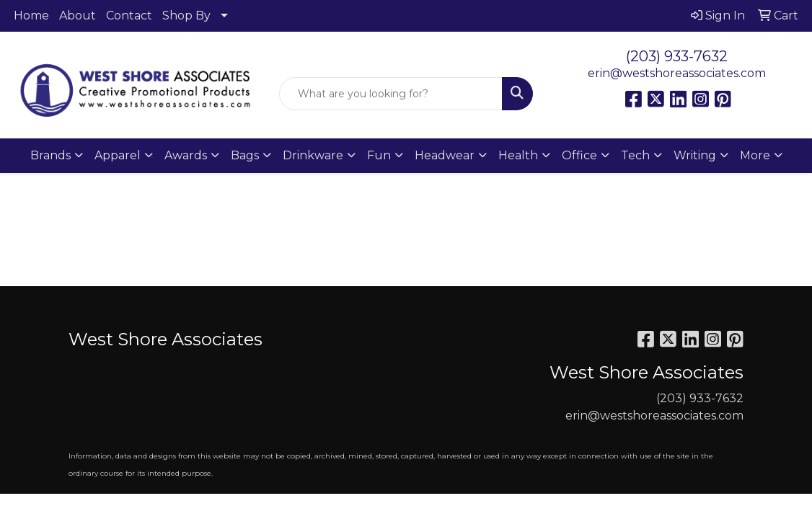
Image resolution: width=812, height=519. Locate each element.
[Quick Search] (390, 94)
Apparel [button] (118, 155)
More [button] (755, 155)
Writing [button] (695, 155)
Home (31, 15)
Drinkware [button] (313, 155)
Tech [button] (635, 155)
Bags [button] (245, 155)
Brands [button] (50, 155)
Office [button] (579, 155)
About (78, 15)
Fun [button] (379, 155)
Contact (129, 15)
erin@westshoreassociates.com (677, 73)
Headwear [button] (445, 155)
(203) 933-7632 (677, 56)
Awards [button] (186, 155)
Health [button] (518, 155)
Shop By (186, 15)
